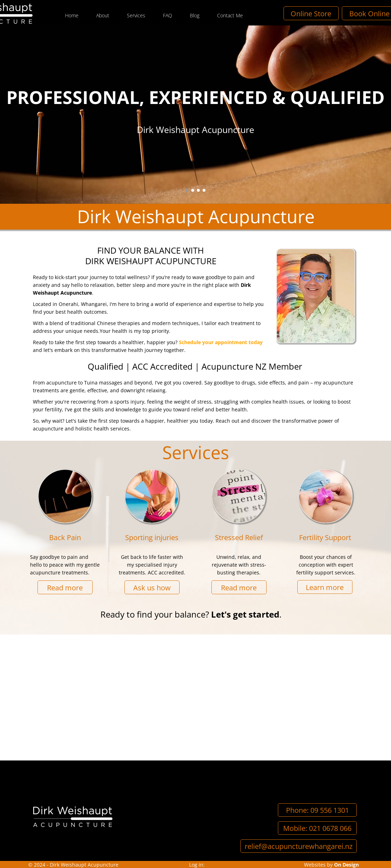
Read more (65, 587)
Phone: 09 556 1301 (317, 810)
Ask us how (152, 587)
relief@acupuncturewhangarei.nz (299, 846)
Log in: (197, 865)
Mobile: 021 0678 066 (317, 828)
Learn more (325, 587)
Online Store (337, 13)
